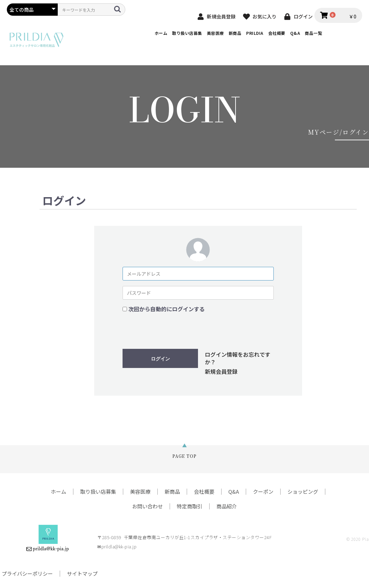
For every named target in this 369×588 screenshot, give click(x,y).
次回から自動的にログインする (167, 309)
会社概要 (277, 33)
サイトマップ (82, 573)
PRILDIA (255, 33)
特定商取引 (190, 506)
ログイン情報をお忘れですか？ (238, 358)
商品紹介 (227, 506)
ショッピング (303, 491)
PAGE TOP (184, 456)
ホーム (161, 33)
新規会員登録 (221, 371)
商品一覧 (313, 33)
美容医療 (215, 33)
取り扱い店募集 (187, 33)
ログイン (160, 359)
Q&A (295, 33)
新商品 (235, 33)
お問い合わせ (147, 506)
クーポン (263, 491)
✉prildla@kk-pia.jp (117, 546)
